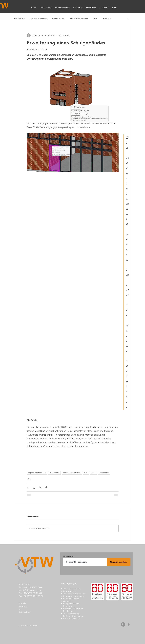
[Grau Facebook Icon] (129, 624)
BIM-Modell (104, 473)
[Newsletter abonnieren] (119, 562)
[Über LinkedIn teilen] (40, 487)
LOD (93, 473)
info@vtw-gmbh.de (32, 590)
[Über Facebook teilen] (28, 487)
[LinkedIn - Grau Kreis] (123, 624)
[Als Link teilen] (46, 487)
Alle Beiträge (19, 18)
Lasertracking (70, 591)
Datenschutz (25, 612)
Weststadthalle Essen (72, 473)
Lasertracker (107, 18)
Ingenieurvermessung (38, 18)
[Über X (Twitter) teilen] (34, 487)
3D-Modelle (54, 473)
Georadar (68, 601)
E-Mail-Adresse (68, 556)
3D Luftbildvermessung (79, 18)
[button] (128, 18)
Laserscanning (58, 18)
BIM (95, 18)
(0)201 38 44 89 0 (34, 593)
